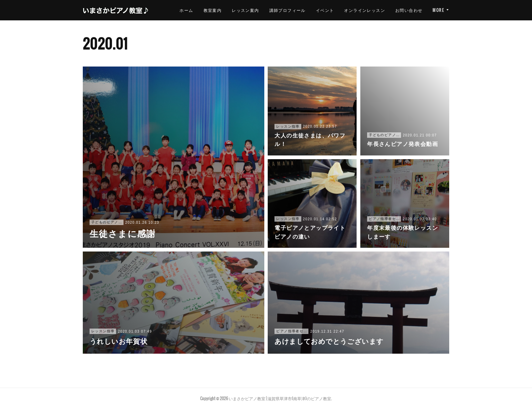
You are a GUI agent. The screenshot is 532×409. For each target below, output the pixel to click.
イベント (362, 10)
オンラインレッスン (402, 10)
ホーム (224, 10)
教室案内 (250, 10)
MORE (438, 10)
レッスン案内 (283, 10)
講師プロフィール (325, 10)
